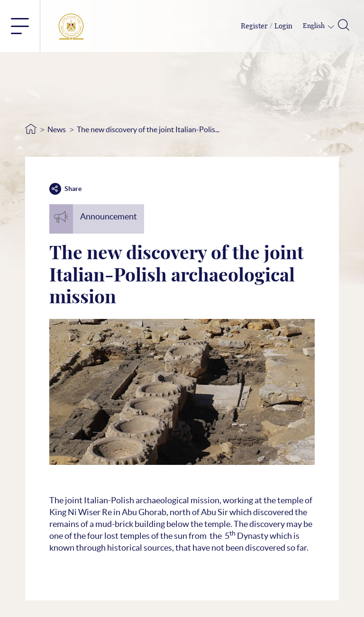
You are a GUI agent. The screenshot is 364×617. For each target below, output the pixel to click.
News (57, 129)
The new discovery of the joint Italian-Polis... (148, 129)
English (314, 26)
